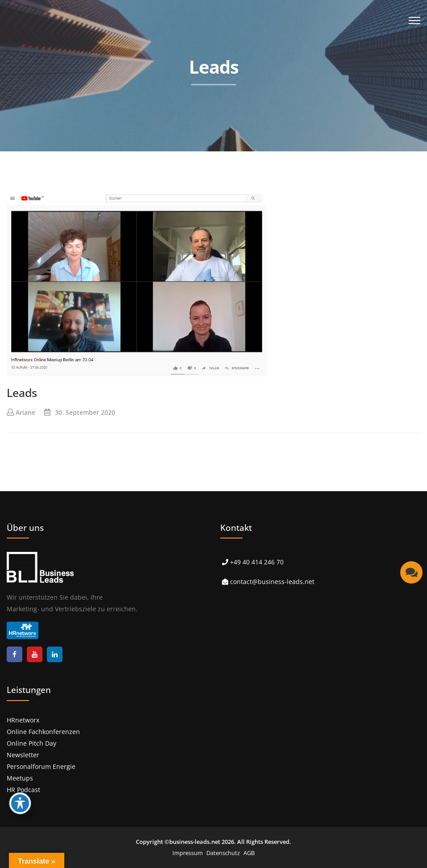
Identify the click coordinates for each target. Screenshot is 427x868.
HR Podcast (23, 790)
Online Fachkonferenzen (43, 732)
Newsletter (23, 755)
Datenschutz (223, 853)
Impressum (188, 853)
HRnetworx (23, 720)
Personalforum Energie (41, 766)
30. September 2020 (85, 412)
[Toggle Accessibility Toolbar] (20, 803)
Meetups (20, 778)
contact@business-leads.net (272, 582)
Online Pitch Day (31, 743)
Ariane (25, 412)
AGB (249, 853)
